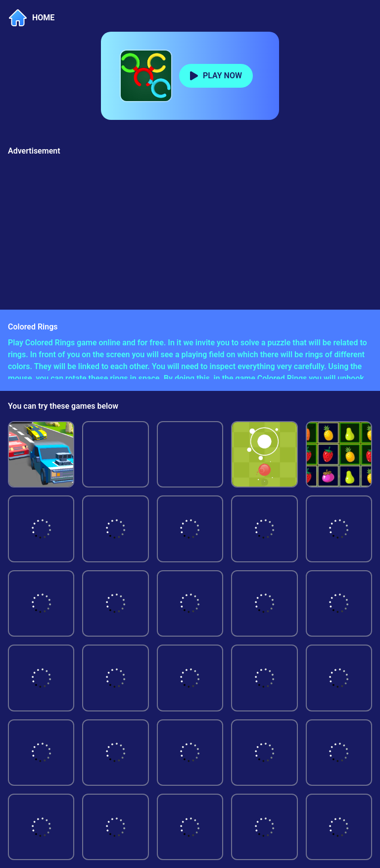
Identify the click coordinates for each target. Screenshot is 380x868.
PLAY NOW (222, 76)
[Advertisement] (190, 230)
